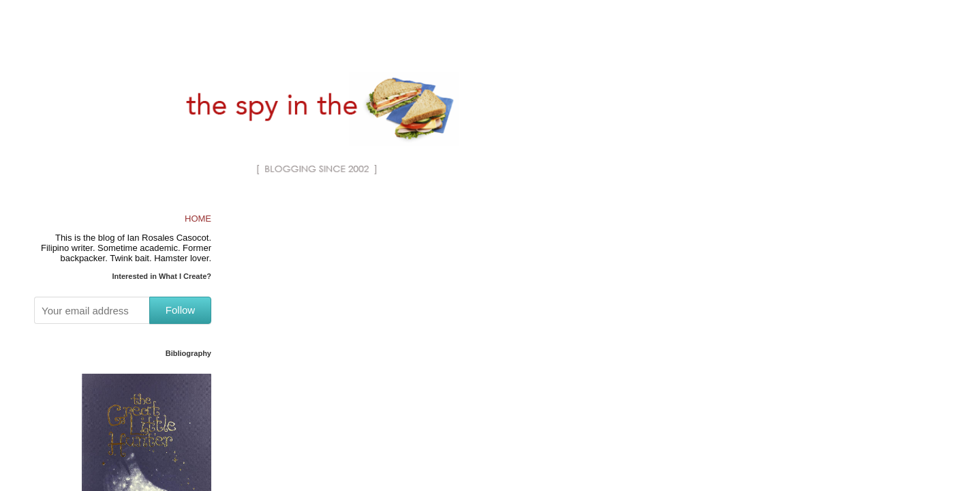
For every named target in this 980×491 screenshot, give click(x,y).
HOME (198, 219)
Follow (180, 310)
